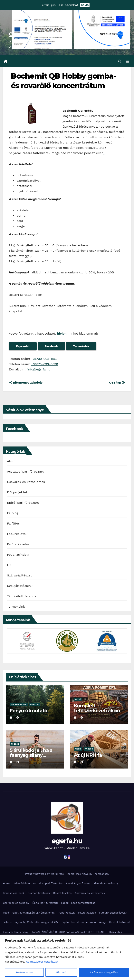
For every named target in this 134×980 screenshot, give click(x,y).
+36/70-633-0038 (45, 364)
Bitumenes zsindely (26, 382)
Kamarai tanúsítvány (16, 932)
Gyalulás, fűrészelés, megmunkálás (37, 922)
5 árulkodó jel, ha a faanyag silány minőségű (31, 755)
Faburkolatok (17, 534)
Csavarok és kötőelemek (26, 482)
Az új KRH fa (88, 755)
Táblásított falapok (22, 596)
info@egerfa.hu (39, 369)
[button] (120, 61)
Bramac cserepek (14, 893)
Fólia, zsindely (18, 555)
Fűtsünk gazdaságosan (113, 913)
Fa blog (13, 513)
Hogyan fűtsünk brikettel (114, 922)
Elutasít (61, 972)
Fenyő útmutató (29, 711)
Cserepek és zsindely (16, 903)
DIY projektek (17, 492)
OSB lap (117, 382)
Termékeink (16, 607)
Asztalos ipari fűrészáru (26, 471)
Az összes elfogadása (104, 972)
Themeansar (101, 874)
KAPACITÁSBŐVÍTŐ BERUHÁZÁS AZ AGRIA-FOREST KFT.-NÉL (69, 932)
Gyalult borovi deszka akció (79, 922)
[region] (67, 957)
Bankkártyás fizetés (78, 883)
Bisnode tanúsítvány (106, 883)
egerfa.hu (67, 841)
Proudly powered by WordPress (45, 874)
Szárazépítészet (19, 575)
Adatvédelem (22, 883)
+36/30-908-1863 (44, 359)
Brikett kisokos (62, 893)
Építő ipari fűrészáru (23, 503)
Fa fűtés (13, 523)
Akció (11, 461)
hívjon (62, 333)
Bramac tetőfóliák (39, 893)
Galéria (7, 922)
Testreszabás (24, 972)
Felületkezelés (18, 544)
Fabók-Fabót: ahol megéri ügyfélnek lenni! (29, 913)
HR (9, 565)
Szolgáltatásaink (20, 586)
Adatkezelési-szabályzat (42, 962)
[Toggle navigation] (127, 61)
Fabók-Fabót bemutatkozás (78, 903)
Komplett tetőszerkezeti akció (97, 708)
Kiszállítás (116, 932)
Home (7, 883)
